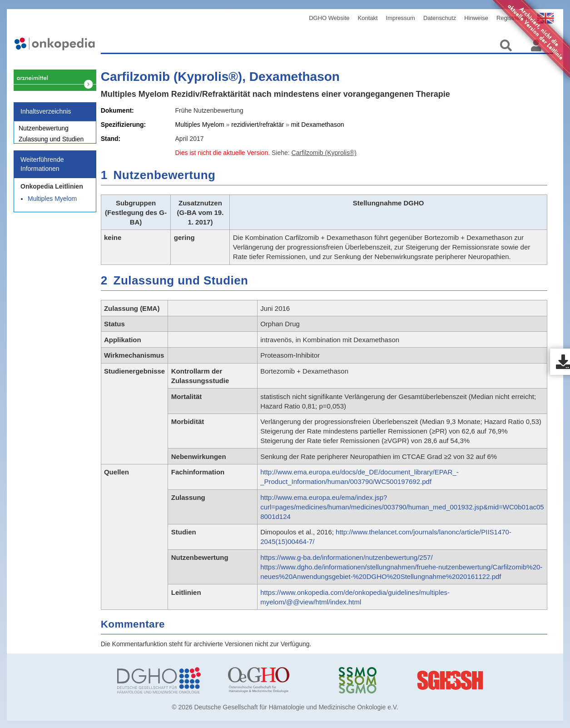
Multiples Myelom (52, 204)
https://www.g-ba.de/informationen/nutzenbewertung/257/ (346, 557)
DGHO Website (329, 18)
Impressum (401, 18)
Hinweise (476, 18)
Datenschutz (440, 18)
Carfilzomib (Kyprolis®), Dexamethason (220, 77)
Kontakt (368, 18)
